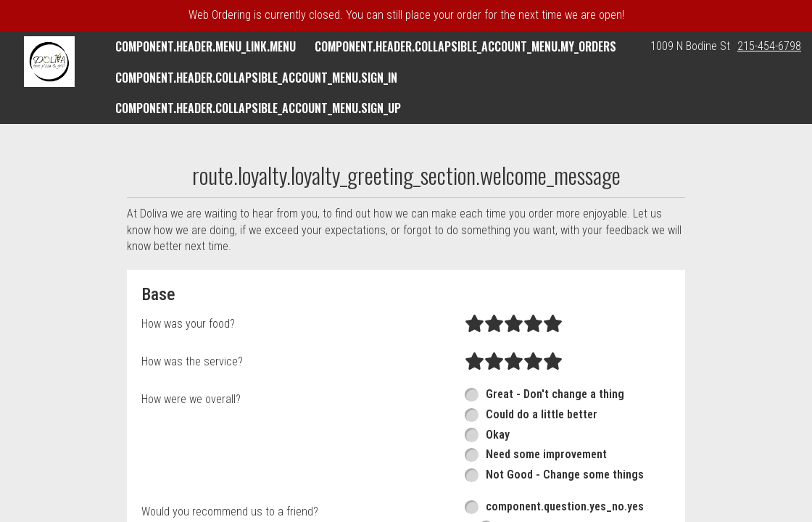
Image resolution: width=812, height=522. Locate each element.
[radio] (475, 324)
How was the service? (192, 361)
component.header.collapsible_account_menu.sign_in (256, 78)
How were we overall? (191, 399)
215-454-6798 (769, 46)
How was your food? (188, 324)
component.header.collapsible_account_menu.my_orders (465, 46)
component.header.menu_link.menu (206, 46)
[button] (49, 62)
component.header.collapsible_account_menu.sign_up (258, 108)
